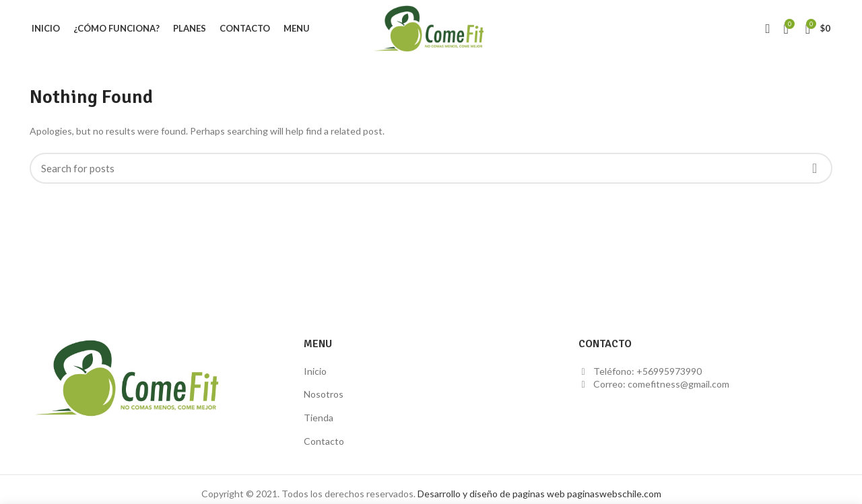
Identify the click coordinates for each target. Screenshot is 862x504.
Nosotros (324, 394)
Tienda (319, 418)
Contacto (324, 441)
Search (814, 168)
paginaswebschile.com (614, 494)
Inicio (315, 371)
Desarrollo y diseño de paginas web (491, 494)
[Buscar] (431, 168)
